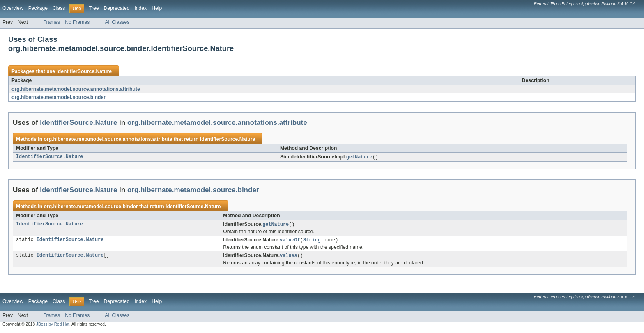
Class (59, 8)
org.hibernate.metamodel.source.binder (59, 97)
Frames (52, 22)
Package (38, 8)
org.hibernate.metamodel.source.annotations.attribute (76, 89)
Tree (94, 8)
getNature (359, 157)
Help (157, 8)
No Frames (77, 22)
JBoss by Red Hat (53, 326)
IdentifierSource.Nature (84, 71)
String (312, 241)
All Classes (117, 22)
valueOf (290, 241)
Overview (13, 8)
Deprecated (117, 8)
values (289, 257)
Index (140, 8)
